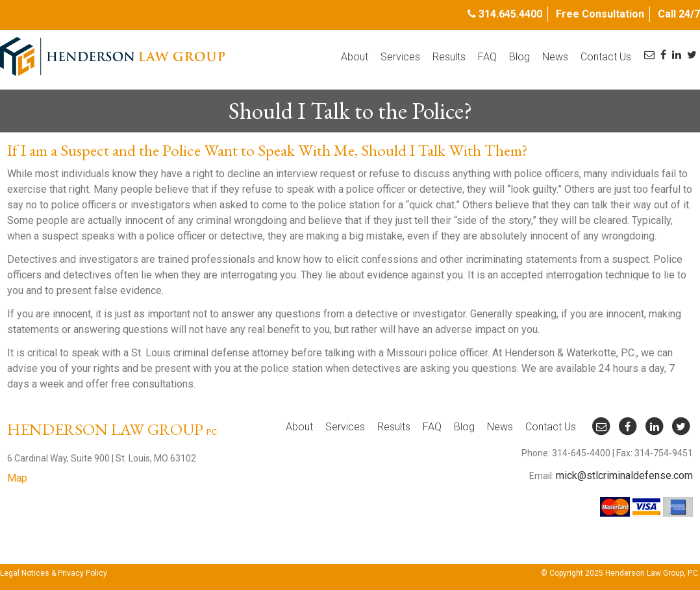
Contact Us (606, 57)
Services (400, 57)
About (355, 57)
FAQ (487, 57)
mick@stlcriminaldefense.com (624, 475)
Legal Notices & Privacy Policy (54, 573)
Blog (519, 57)
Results (449, 57)
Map (17, 478)
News (555, 57)
